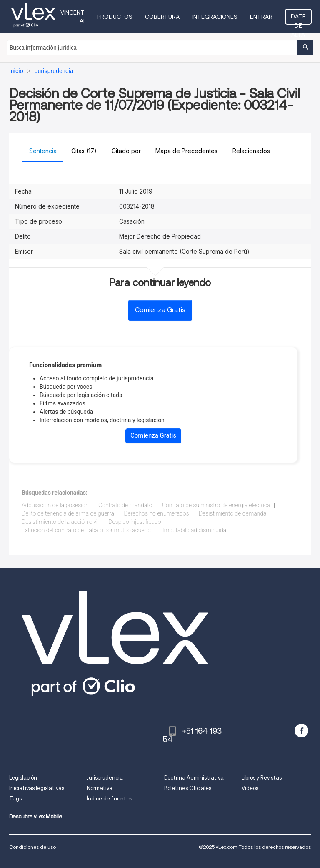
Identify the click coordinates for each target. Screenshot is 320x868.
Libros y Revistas (262, 778)
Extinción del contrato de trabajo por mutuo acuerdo (87, 530)
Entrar (261, 17)
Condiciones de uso (32, 847)
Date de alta (298, 19)
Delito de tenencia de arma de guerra (68, 513)
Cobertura (162, 17)
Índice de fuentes (109, 799)
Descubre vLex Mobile (36, 816)
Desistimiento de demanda (232, 513)
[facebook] (301, 731)
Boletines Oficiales (188, 788)
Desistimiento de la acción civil (60, 522)
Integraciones (215, 17)
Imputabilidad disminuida (194, 530)
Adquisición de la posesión (55, 505)
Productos (115, 17)
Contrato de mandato (125, 505)
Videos (250, 788)
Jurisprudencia (105, 778)
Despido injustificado (135, 522)
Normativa (100, 788)
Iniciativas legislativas (37, 788)
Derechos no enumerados (156, 513)
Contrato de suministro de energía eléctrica (216, 505)
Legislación (23, 778)
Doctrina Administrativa (194, 778)
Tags (15, 799)
